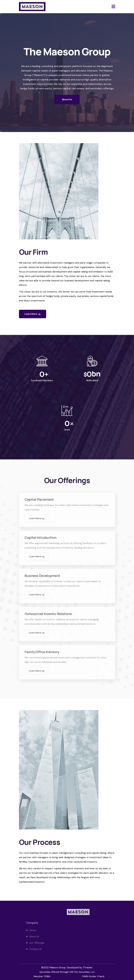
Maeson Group (58, 967)
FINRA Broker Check (93, 976)
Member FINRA (42, 976)
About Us (67, 99)
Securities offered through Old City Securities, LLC (67, 972)
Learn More (33, 314)
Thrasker (88, 967)
